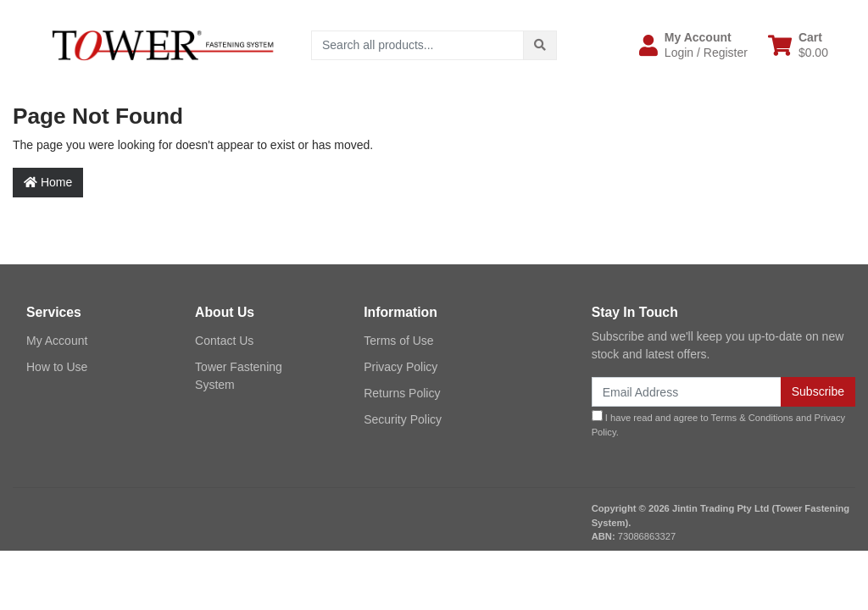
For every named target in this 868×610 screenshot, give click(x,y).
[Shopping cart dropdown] (798, 45)
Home (48, 182)
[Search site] (540, 45)
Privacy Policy (401, 367)
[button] (693, 45)
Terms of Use (398, 341)
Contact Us (224, 341)
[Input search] (417, 45)
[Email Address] (687, 392)
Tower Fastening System (239, 376)
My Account (57, 341)
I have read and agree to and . (719, 424)
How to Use (57, 367)
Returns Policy (402, 393)
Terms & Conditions (752, 418)
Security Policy (403, 419)
